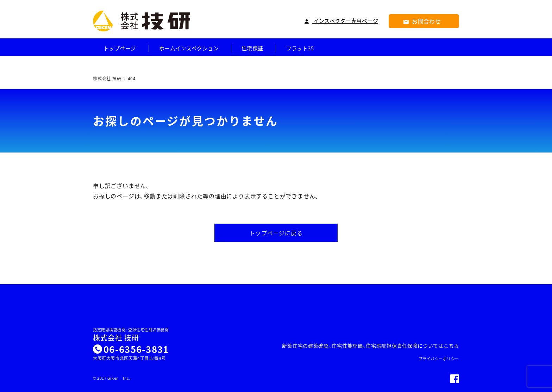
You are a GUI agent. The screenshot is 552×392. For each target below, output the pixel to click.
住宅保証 (252, 48)
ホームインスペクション (189, 48)
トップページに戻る (276, 233)
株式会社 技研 (116, 338)
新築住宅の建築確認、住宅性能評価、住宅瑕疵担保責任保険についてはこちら (371, 346)
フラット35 (300, 48)
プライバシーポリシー (439, 359)
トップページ (120, 48)
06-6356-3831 (136, 349)
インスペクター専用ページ (341, 21)
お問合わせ (422, 21)
